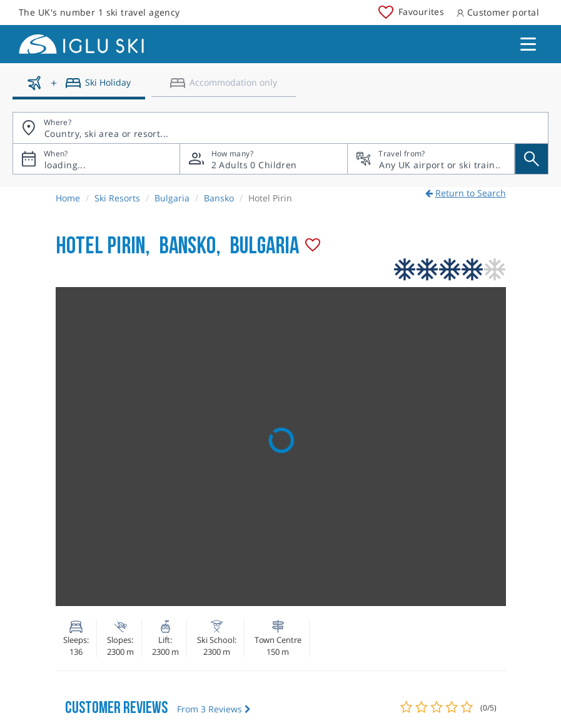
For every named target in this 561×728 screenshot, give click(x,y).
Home (68, 198)
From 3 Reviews (214, 709)
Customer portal (498, 12)
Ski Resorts (117, 198)
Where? (58, 122)
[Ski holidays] (79, 88)
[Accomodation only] (224, 88)
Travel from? (402, 154)
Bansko (219, 198)
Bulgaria (172, 198)
